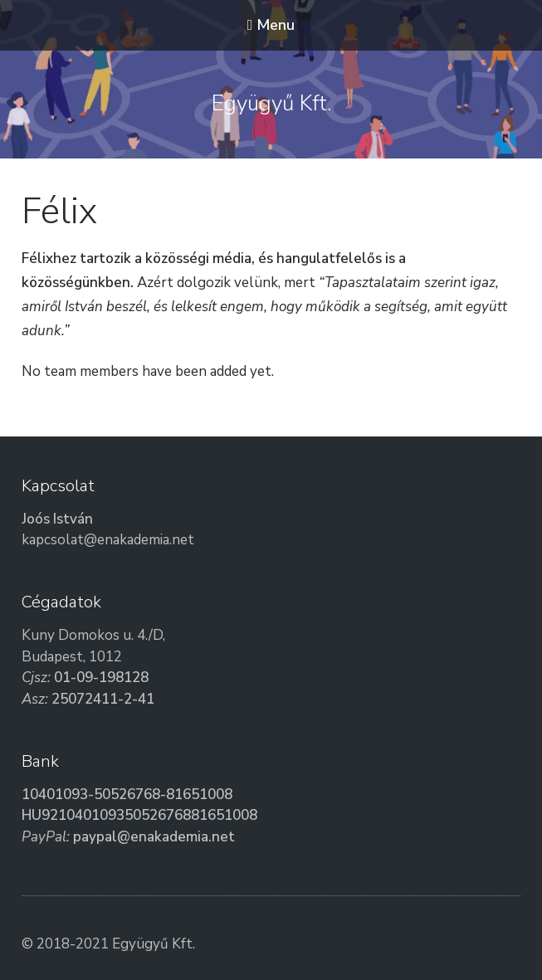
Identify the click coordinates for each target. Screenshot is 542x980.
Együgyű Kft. (271, 103)
